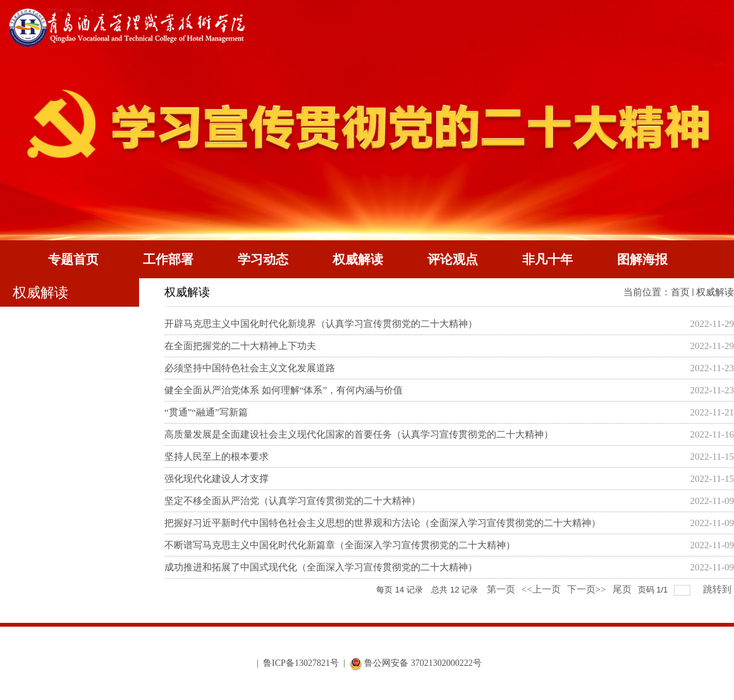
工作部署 (168, 259)
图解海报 (642, 259)
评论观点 (453, 259)
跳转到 (719, 589)
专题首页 (73, 259)
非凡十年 (547, 259)
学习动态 (263, 259)
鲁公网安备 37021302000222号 (416, 663)
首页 (680, 292)
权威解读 (358, 259)
